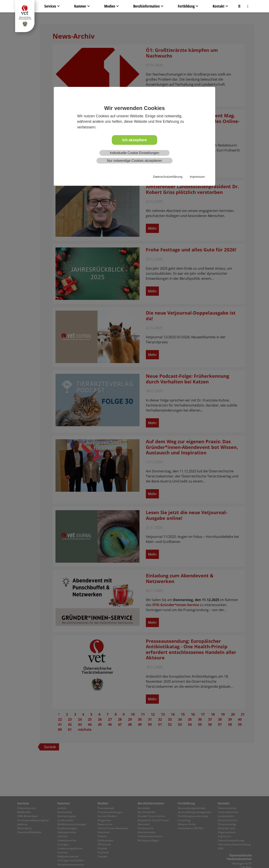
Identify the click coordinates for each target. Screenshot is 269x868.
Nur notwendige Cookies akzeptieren (134, 161)
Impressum (197, 177)
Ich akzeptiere (134, 140)
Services (50, 6)
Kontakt (219, 6)
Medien (110, 6)
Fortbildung (186, 6)
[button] (239, 6)
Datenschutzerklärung (168, 177)
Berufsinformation (146, 6)
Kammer (80, 6)
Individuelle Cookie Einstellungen (135, 153)
